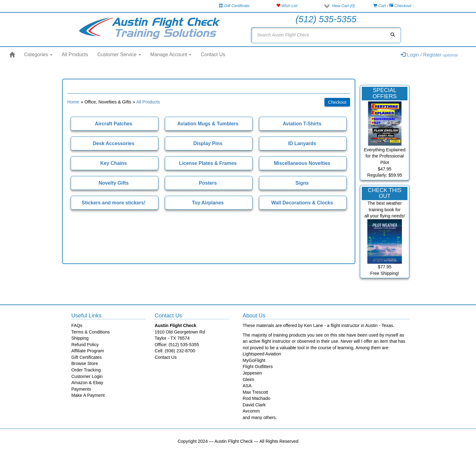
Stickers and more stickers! (114, 203)
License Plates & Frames (208, 163)
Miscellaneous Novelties (302, 163)
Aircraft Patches (113, 124)
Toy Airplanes (208, 203)
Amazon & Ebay (87, 383)
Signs (302, 183)
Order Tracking (86, 370)
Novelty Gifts (114, 183)
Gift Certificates (86, 357)
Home (73, 102)
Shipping (80, 338)
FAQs (77, 325)
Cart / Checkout (392, 6)
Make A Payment (88, 395)
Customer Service (119, 55)
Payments (81, 389)
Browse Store (85, 363)
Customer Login (87, 376)
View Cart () (343, 6)
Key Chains (114, 163)
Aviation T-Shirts (302, 124)
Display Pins (208, 143)
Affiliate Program (88, 351)
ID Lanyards (302, 143)
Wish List (287, 6)
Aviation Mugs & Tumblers (208, 124)
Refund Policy (85, 345)
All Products (75, 55)
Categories (38, 55)
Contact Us (213, 55)
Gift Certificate (234, 6)
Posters (208, 183)
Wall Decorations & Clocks (302, 203)
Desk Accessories (113, 143)
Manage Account (171, 55)
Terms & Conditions (91, 332)
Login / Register (429, 55)
